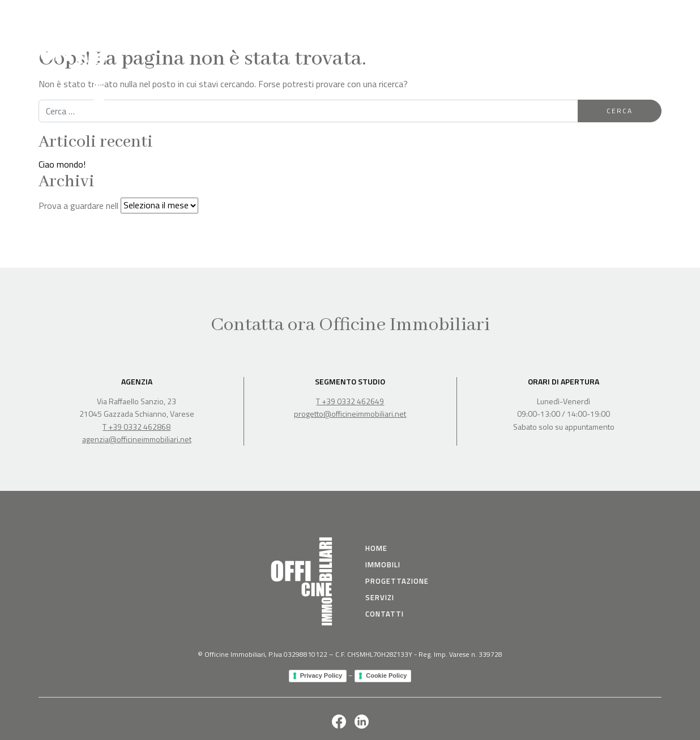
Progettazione (532, 16)
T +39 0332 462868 (136, 427)
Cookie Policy (386, 675)
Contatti (641, 16)
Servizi (593, 16)
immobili (383, 564)
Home (423, 16)
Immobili (467, 16)
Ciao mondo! (62, 164)
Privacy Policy (321, 675)
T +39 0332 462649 (350, 401)
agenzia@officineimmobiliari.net (137, 439)
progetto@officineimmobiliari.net (350, 414)
